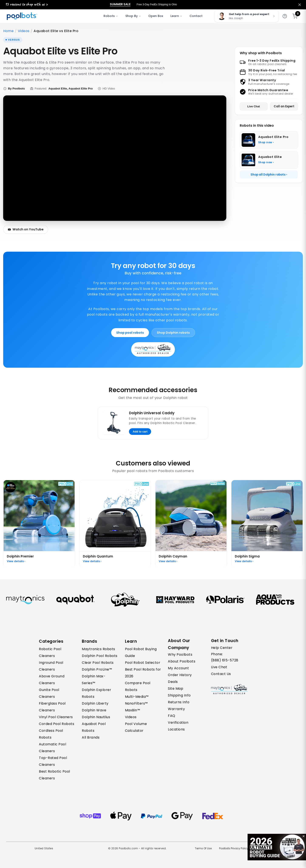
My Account (178, 668)
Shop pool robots (130, 333)
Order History (180, 675)
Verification (178, 723)
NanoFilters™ (136, 703)
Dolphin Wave (94, 710)
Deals (173, 682)
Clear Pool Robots (98, 663)
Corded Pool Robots (57, 724)
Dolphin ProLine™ (97, 669)
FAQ (172, 716)
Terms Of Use (203, 848)
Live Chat (254, 106)
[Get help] (285, 16)
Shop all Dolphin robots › (269, 174)
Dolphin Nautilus (96, 717)
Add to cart (140, 432)
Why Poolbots (180, 655)
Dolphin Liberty (95, 703)
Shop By (133, 16)
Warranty (176, 709)
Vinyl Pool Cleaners (56, 717)
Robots (111, 16)
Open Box (156, 16)
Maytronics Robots (98, 649)
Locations (176, 729)
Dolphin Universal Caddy (152, 413)
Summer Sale (120, 4)
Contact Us (221, 674)
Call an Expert (284, 106)
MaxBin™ (133, 710)
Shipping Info (179, 695)
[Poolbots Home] (22, 16)
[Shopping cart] (295, 16)
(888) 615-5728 (225, 660)
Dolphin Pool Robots (100, 656)
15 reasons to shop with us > (26, 4)
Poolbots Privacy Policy (234, 848)
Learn (176, 16)
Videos (24, 31)
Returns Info (179, 702)
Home (8, 31)
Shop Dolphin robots (173, 333)
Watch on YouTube (26, 229)
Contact (196, 16)
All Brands (91, 737)
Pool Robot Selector (143, 663)
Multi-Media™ (137, 697)
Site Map (176, 689)
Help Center (222, 648)
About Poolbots (182, 661)
